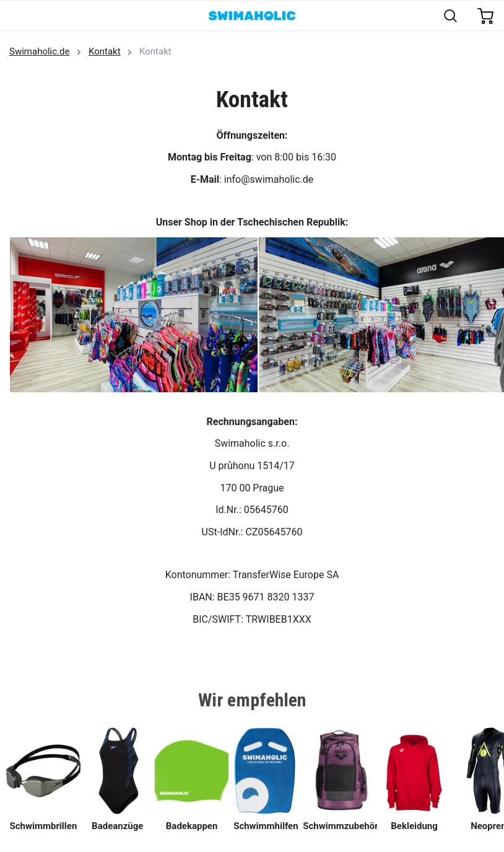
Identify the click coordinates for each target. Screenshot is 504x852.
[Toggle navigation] (16, 16)
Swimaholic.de (39, 51)
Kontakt (105, 51)
